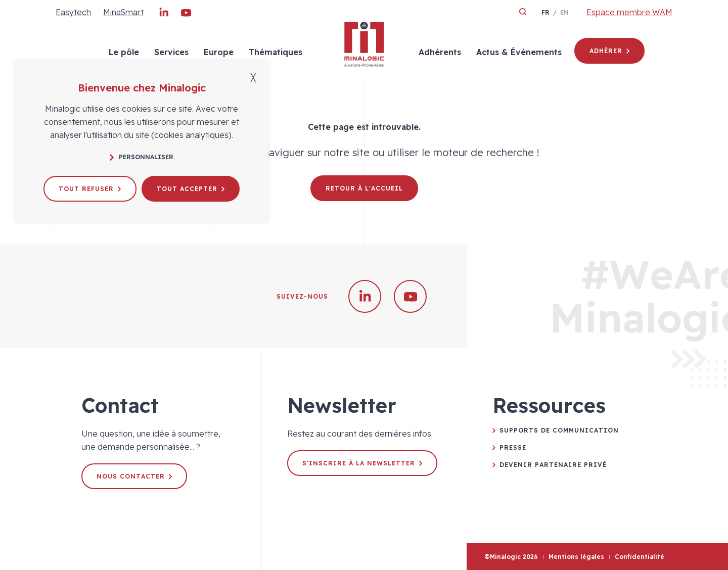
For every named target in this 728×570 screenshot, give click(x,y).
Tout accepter (191, 189)
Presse (513, 447)
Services (171, 52)
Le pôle (124, 52)
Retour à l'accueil (364, 188)
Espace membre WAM (629, 12)
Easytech (73, 12)
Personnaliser (142, 157)
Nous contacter (134, 476)
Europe (219, 52)
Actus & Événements (519, 52)
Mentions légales (576, 557)
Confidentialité (640, 557)
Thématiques (276, 52)
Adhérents (440, 52)
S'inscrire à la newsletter (362, 463)
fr (545, 12)
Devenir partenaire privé (553, 465)
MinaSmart (123, 12)
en (564, 12)
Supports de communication (559, 430)
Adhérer (609, 51)
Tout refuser (90, 189)
